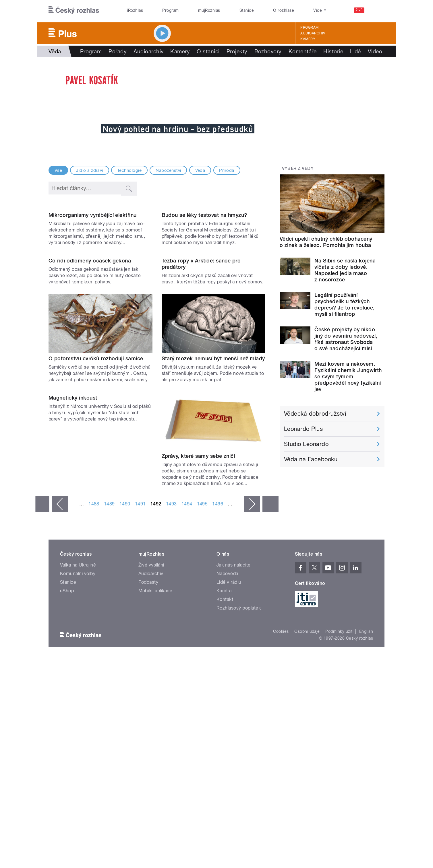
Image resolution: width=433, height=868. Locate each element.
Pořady (118, 51)
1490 (125, 621)
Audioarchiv (313, 33)
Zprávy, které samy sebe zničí (198, 573)
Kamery (308, 39)
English (366, 748)
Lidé (355, 51)
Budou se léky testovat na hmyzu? (204, 274)
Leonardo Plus (303, 429)
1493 (171, 621)
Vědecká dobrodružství (315, 414)
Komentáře (302, 51)
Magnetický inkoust (73, 573)
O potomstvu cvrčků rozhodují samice (96, 475)
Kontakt (225, 716)
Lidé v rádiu (229, 699)
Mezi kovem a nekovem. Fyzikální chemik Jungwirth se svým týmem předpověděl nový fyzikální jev (348, 376)
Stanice (247, 10)
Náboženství (168, 170)
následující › (252, 621)
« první (42, 621)
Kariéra (224, 708)
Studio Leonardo (306, 444)
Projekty (237, 51)
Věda (200, 170)
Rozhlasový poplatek (239, 725)
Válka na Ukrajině (78, 682)
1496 (218, 621)
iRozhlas (135, 10)
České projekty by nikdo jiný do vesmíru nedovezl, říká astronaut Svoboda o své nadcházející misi (346, 339)
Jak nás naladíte (234, 682)
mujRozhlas (209, 10)
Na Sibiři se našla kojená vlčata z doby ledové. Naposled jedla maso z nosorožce (345, 270)
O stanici (208, 51)
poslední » (270, 621)
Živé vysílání (151, 682)
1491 (140, 621)
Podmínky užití (339, 748)
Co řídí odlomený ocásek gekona (90, 377)
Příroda (227, 170)
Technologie (129, 170)
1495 (202, 621)
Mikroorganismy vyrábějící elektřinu (93, 274)
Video (375, 51)
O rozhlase (284, 10)
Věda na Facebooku (311, 459)
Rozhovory (268, 51)
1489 (109, 621)
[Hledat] (377, 10)
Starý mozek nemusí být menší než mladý (213, 475)
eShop (67, 708)
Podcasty (148, 699)
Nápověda (227, 690)
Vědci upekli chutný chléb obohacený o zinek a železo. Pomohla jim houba (326, 242)
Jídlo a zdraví (90, 170)
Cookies (281, 748)
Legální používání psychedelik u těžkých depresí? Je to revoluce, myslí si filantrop (345, 304)
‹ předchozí (60, 621)
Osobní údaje (307, 748)
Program (170, 10)
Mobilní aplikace (155, 708)
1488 (94, 621)
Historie (333, 51)
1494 (187, 621)
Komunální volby (78, 690)
